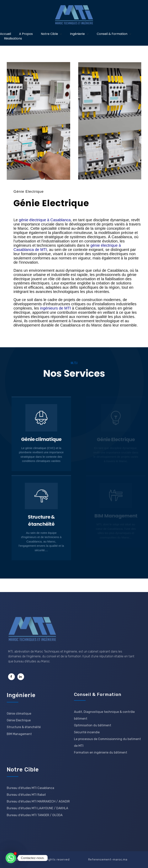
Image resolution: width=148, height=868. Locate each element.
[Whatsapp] (11, 858)
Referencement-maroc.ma (108, 860)
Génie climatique (47, 439)
